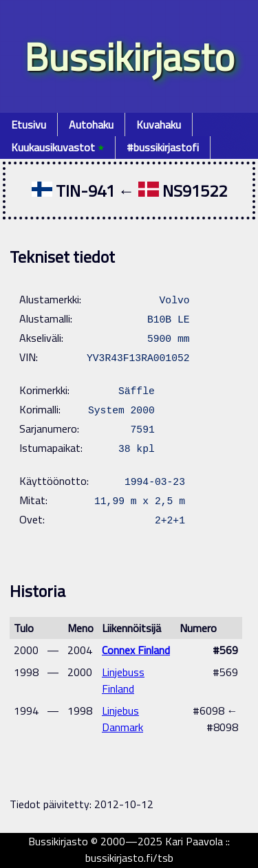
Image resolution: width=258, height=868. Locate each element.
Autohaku (91, 124)
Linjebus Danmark (122, 719)
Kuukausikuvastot (57, 147)
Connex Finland (136, 650)
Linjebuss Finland (123, 680)
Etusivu (29, 124)
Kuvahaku (159, 124)
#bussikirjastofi (163, 147)
